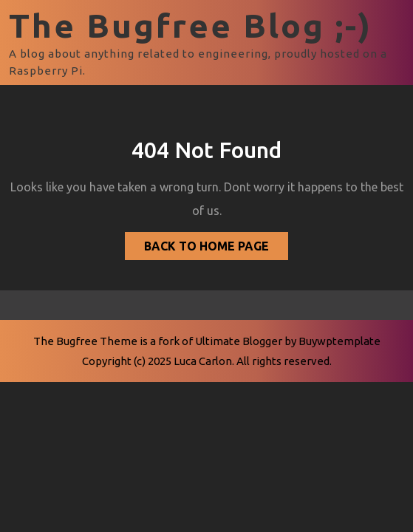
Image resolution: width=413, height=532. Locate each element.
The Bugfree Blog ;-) (191, 25)
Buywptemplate (339, 341)
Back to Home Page (197, 242)
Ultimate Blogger (239, 341)
